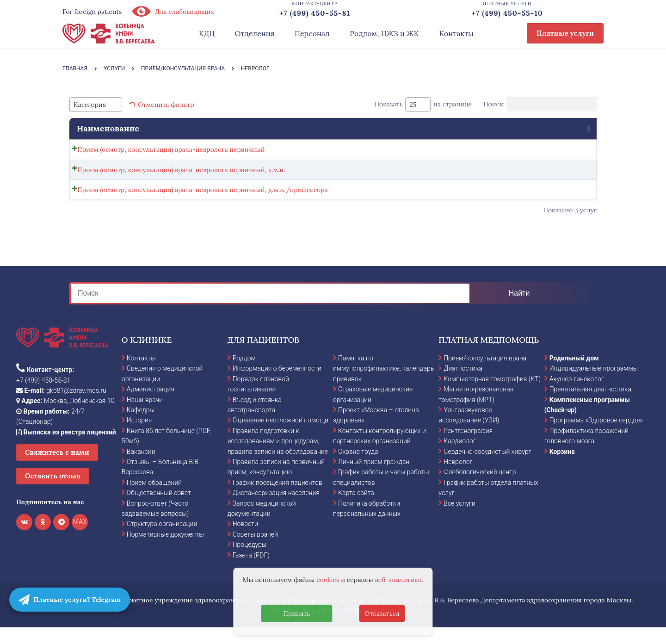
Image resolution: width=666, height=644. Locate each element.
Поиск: (540, 104)
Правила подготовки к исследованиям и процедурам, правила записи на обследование (278, 457)
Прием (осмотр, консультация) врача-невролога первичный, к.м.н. (181, 175)
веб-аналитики (399, 580)
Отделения (255, 33)
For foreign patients (92, 12)
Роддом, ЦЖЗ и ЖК (384, 33)
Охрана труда (358, 467)
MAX (80, 538)
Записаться (499, 152)
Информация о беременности (277, 384)
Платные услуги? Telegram (70, 600)
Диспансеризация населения (276, 509)
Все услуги (459, 519)
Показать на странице (423, 105)
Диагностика (463, 384)
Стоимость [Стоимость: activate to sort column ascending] (424, 128)
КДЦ (207, 33)
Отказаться (382, 613)
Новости (245, 540)
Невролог (458, 478)
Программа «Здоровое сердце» (596, 436)
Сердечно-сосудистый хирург (487, 467)
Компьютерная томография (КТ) (492, 395)
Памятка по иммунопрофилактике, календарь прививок (383, 385)
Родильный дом (574, 374)
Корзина (562, 467)
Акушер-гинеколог (577, 395)
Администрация (151, 405)
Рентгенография (468, 447)
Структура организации (162, 540)
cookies (328, 580)
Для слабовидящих (173, 12)
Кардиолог (459, 457)
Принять (296, 613)
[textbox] (92, 105)
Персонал (312, 33)
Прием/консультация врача (485, 374)
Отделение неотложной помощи (281, 436)
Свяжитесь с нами (57, 468)
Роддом (244, 374)
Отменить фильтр (166, 105)
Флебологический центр (480, 488)
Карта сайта (356, 509)
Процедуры (250, 561)
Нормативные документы (165, 551)
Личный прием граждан (374, 478)
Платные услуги (565, 33)
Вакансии (141, 467)
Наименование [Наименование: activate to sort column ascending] (108, 128)
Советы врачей (255, 551)
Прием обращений (154, 499)
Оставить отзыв (53, 492)
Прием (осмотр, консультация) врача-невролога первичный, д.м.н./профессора (203, 200)
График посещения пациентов (277, 499)
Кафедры (141, 426)
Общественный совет (159, 509)
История (139, 436)
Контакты (456, 33)
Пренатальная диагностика (590, 405)
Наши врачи (145, 415)
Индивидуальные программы (594, 384)
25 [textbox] (413, 105)
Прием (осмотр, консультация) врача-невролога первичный (171, 149)
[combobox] (96, 105)
